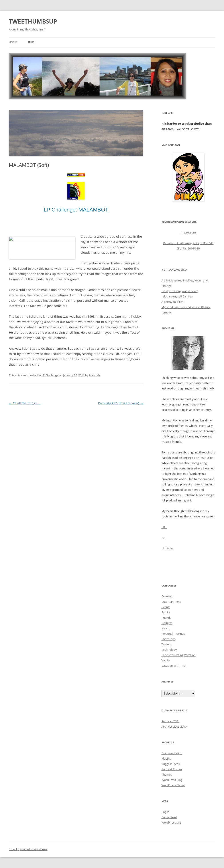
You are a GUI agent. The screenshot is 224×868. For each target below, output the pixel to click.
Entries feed (169, 817)
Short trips (168, 639)
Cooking (167, 596)
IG (164, 538)
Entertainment (171, 602)
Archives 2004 (170, 721)
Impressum (188, 232)
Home (13, 42)
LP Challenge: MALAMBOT (76, 210)
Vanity (166, 660)
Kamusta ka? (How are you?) (121, 403)
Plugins (166, 758)
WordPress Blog (172, 780)
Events (166, 607)
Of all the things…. (25, 403)
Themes (167, 774)
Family (166, 612)
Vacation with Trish (174, 666)
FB (164, 527)
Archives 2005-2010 (174, 726)
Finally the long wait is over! (180, 291)
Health (166, 628)
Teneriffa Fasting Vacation (179, 655)
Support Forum (172, 769)
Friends (166, 618)
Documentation (172, 753)
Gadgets (167, 623)
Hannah (94, 375)
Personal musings (173, 634)
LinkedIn (167, 548)
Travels (166, 644)
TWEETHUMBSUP (33, 21)
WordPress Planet (173, 785)
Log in (165, 812)
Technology (169, 650)
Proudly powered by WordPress (28, 849)
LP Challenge (50, 375)
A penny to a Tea (172, 302)
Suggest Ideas (171, 764)
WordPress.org (171, 822)
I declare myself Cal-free (177, 296)
